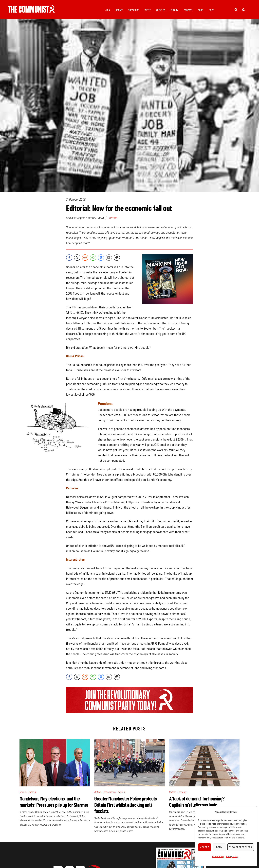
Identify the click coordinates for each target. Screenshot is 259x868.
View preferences (241, 847)
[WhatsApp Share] (93, 259)
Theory (174, 10)
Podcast (188, 10)
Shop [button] (201, 10)
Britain (113, 219)
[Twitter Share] (77, 259)
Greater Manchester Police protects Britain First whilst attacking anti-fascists (126, 806)
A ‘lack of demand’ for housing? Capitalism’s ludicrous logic (197, 803)
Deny (219, 847)
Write (148, 10)
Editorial (32, 794)
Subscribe (134, 10)
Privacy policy (232, 856)
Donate (119, 10)
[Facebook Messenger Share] (101, 259)
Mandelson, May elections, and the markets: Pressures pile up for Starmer (54, 803)
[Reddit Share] (85, 259)
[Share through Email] (109, 259)
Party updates (110, 794)
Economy (182, 794)
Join (108, 10)
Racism (122, 794)
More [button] (211, 10)
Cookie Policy (218, 856)
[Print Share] (117, 259)
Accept (205, 847)
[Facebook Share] (69, 259)
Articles (161, 10)
